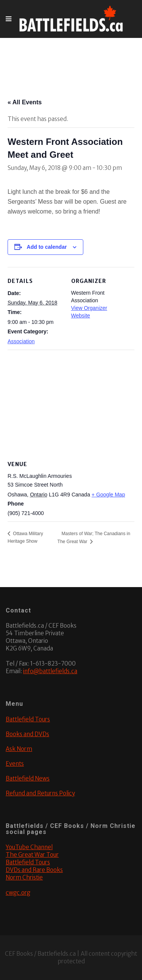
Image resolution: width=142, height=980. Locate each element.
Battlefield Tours (28, 719)
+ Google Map (108, 495)
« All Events (25, 102)
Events (15, 764)
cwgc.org (18, 893)
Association (21, 341)
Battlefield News (28, 778)
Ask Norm (19, 749)
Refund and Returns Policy (40, 793)
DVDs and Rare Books (34, 870)
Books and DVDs (27, 734)
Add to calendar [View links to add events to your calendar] (47, 247)
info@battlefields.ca (50, 671)
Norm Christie (24, 877)
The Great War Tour (32, 855)
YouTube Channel (29, 847)
